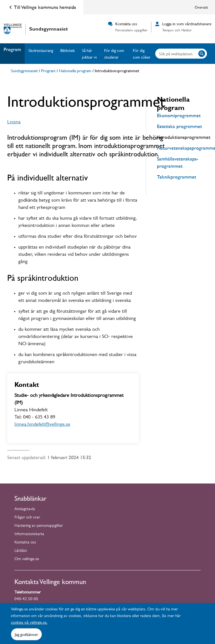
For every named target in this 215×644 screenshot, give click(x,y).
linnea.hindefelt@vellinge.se (42, 425)
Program (12, 49)
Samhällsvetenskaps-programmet (178, 162)
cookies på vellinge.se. (29, 623)
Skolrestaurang (41, 50)
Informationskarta (29, 534)
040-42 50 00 (26, 599)
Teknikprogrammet (177, 177)
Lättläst (21, 551)
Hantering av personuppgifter (39, 526)
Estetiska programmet (179, 126)
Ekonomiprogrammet (179, 115)
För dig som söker (142, 54)
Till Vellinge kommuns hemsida (42, 7)
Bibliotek (67, 50)
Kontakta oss (25, 543)
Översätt (201, 7)
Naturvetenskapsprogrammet (182, 148)
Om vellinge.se (27, 559)
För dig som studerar (114, 54)
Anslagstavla (25, 509)
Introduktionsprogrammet (182, 137)
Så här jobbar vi (89, 54)
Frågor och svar (27, 518)
